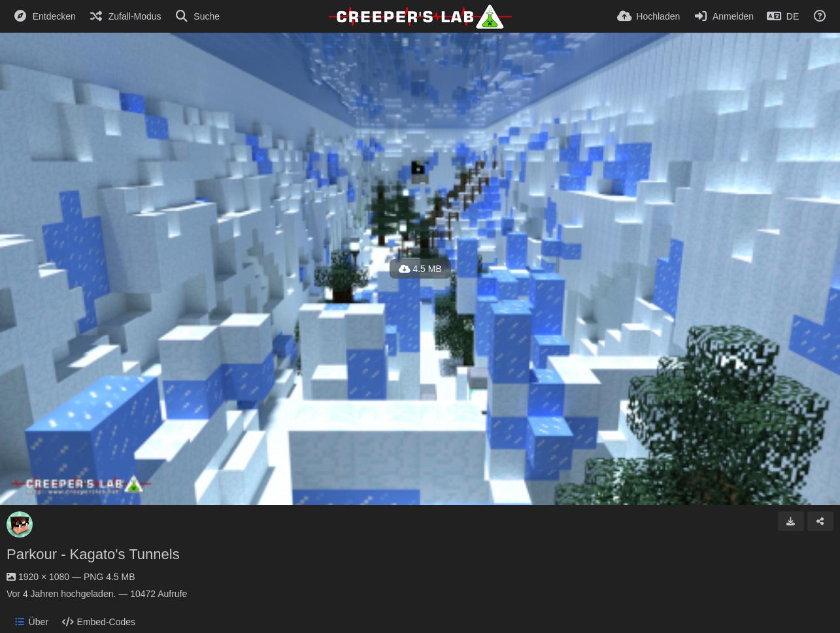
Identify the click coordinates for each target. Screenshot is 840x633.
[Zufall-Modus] (125, 16)
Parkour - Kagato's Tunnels (93, 554)
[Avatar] (20, 524)
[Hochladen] (649, 16)
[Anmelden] (723, 16)
